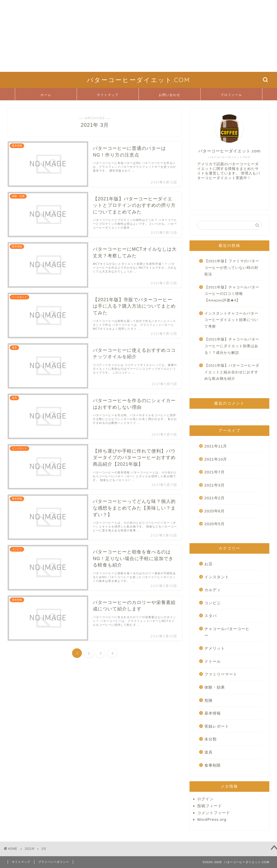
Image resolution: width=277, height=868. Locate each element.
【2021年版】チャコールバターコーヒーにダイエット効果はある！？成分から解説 (232, 346)
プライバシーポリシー (54, 862)
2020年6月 (215, 511)
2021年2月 (215, 498)
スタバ (211, 616)
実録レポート (217, 726)
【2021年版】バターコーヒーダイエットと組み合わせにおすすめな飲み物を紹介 (232, 372)
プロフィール (231, 95)
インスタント (217, 577)
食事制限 (213, 765)
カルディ (213, 590)
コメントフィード (214, 813)
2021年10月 (216, 459)
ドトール (213, 661)
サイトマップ (108, 95)
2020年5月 (215, 524)
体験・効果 (215, 687)
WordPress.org (212, 819)
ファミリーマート (221, 674)
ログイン (205, 799)
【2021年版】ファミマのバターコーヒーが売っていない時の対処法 (232, 268)
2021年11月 (216, 446)
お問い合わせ (170, 95)
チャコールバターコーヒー (227, 632)
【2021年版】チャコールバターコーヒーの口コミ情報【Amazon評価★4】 (232, 294)
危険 (209, 700)
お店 (209, 564)
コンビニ (213, 603)
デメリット (215, 648)
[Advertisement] (138, 36)
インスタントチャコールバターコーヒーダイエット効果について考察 (231, 320)
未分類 (211, 739)
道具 (209, 752)
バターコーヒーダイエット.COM (138, 80)
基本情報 (213, 713)
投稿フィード (210, 806)
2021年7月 (215, 472)
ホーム (46, 95)
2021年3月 (215, 485)
